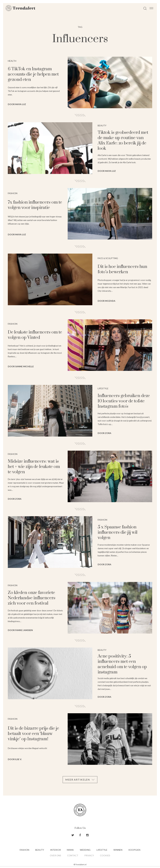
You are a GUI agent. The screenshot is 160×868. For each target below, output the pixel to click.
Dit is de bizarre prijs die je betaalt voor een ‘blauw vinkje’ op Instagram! (33, 734)
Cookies (105, 855)
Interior (55, 850)
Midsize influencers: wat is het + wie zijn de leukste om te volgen (34, 467)
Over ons (55, 855)
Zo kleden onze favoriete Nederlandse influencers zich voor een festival (32, 598)
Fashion (24, 850)
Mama (70, 850)
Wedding (85, 850)
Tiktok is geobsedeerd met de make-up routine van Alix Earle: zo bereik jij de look (123, 140)
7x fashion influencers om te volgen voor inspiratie (35, 205)
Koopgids (134, 850)
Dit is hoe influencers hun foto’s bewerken (122, 269)
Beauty (40, 850)
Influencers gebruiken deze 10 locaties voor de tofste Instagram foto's (124, 401)
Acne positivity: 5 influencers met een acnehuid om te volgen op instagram (122, 664)
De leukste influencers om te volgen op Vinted (35, 335)
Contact (73, 855)
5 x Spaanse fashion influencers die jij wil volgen (117, 532)
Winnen (118, 850)
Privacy (89, 855)
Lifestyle (102, 850)
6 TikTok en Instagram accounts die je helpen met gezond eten (33, 74)
